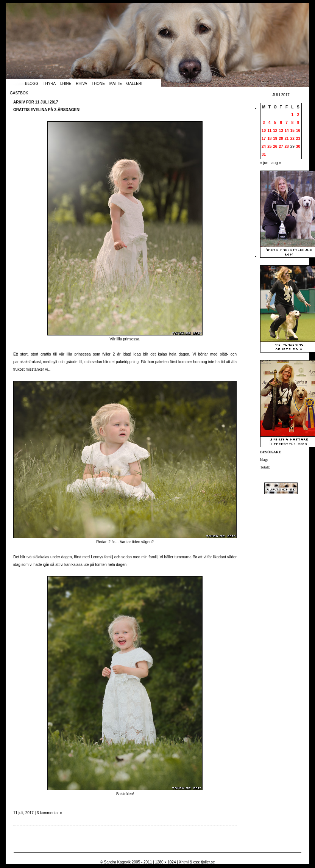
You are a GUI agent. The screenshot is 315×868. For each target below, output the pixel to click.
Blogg (32, 84)
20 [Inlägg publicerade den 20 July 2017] (281, 139)
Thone (98, 84)
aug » (276, 163)
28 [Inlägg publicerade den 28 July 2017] (287, 146)
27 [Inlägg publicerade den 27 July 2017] (281, 146)
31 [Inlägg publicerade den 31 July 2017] (264, 154)
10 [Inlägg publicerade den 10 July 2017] (264, 131)
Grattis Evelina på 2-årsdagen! (47, 110)
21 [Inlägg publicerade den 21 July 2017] (287, 139)
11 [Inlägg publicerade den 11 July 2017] (269, 131)
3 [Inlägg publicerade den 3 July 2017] (264, 123)
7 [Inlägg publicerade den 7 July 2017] (287, 123)
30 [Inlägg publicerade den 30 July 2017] (298, 146)
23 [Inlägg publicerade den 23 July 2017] (298, 139)
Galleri (134, 84)
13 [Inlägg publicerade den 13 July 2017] (281, 131)
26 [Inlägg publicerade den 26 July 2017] (275, 146)
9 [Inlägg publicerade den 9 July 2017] (298, 123)
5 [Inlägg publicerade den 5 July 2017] (275, 123)
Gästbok (19, 93)
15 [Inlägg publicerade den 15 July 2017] (292, 131)
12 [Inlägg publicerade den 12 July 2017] (275, 131)
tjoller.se (208, 862)
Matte (116, 84)
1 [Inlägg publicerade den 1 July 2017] (292, 115)
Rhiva (81, 84)
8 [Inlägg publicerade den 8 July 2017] (292, 123)
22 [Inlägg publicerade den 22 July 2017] (292, 139)
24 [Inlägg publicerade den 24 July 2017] (264, 146)
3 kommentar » (49, 813)
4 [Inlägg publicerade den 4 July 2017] (270, 123)
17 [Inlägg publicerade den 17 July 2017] (264, 139)
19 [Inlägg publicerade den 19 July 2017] (275, 139)
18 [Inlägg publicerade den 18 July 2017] (269, 139)
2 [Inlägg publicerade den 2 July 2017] (298, 115)
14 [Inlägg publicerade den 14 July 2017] (287, 131)
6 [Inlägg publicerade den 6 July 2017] (281, 123)
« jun (264, 163)
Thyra (49, 84)
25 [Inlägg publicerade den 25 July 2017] (269, 146)
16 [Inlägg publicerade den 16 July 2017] (298, 131)
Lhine (66, 84)
